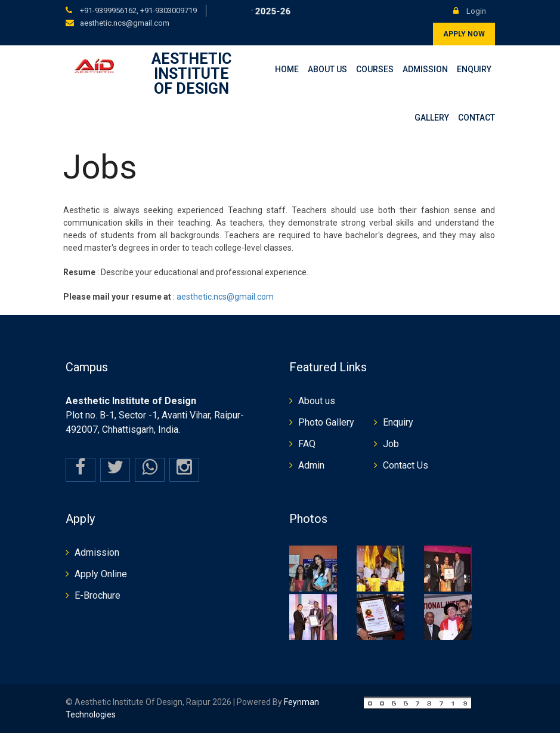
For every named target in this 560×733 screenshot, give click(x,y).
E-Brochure (98, 595)
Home (287, 69)
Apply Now (464, 34)
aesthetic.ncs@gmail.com (125, 23)
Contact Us (406, 465)
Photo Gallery (326, 422)
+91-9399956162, (109, 10)
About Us (327, 69)
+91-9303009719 (168, 10)
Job (391, 444)
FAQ (307, 444)
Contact (477, 118)
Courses (375, 69)
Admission (425, 69)
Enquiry (474, 69)
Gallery (432, 118)
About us (317, 401)
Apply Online (101, 574)
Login (470, 11)
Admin (311, 465)
